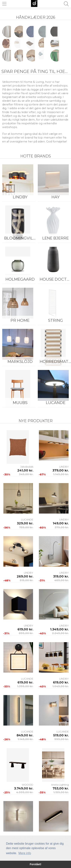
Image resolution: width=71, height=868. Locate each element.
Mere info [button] (25, 853)
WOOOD (28, 785)
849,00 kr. (25, 735)
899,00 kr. (26, 633)
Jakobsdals (27, 467)
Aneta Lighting (60, 785)
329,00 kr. (25, 523)
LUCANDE (27, 520)
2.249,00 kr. (60, 633)
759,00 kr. (26, 527)
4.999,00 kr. (25, 792)
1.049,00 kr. (61, 686)
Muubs (20, 403)
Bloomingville (21, 238)
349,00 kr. (26, 474)
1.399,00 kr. (25, 686)
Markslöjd (20, 361)
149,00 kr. (61, 523)
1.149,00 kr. (61, 474)
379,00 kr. (61, 470)
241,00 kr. (25, 470)
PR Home (20, 320)
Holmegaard (20, 279)
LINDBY (20, 197)
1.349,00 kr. (59, 629)
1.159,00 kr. (61, 792)
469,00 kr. (62, 580)
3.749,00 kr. (24, 788)
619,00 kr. (25, 629)
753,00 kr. (61, 788)
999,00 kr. (62, 739)
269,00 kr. (25, 576)
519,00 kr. (26, 580)
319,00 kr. (61, 576)
